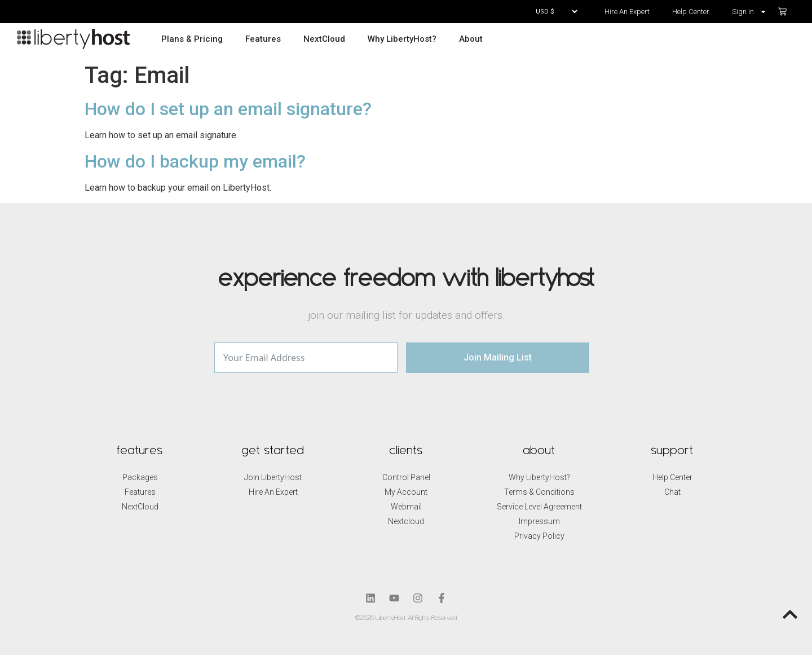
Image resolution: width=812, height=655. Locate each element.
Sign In (749, 12)
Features (263, 39)
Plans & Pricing (192, 39)
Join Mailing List (498, 357)
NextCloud (324, 39)
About (471, 39)
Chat (672, 492)
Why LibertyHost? (402, 39)
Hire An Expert (627, 12)
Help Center (691, 12)
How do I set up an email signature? (228, 109)
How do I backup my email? (195, 161)
